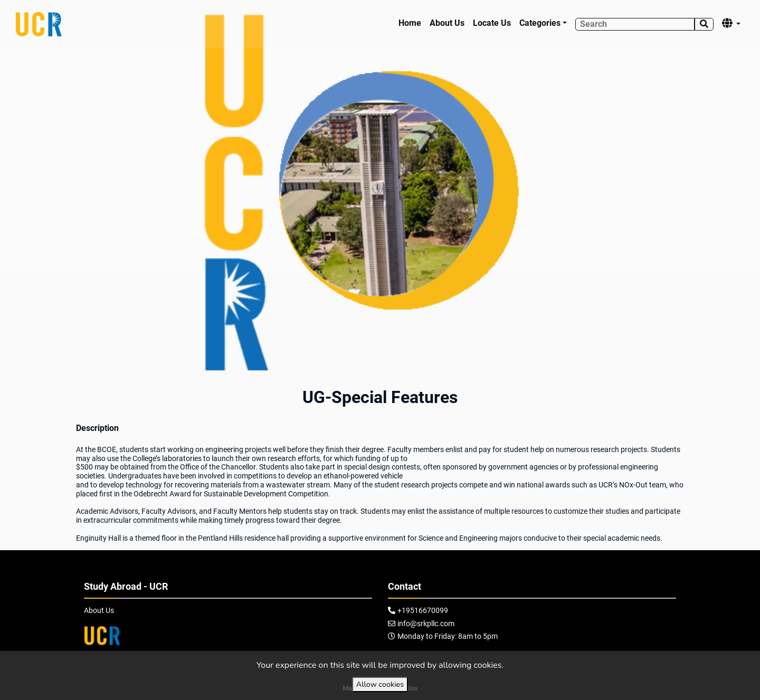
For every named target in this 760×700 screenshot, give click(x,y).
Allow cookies (380, 684)
